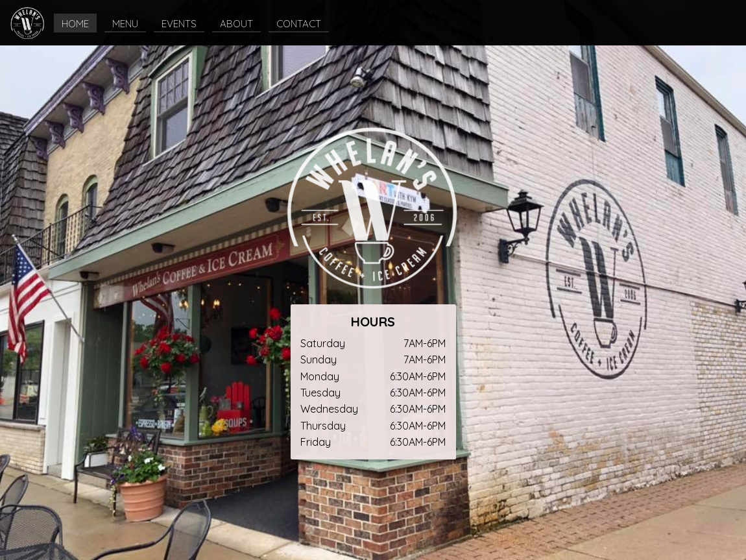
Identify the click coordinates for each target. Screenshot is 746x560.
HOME (75, 24)
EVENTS (179, 24)
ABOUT (236, 24)
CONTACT (299, 24)
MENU (125, 24)
